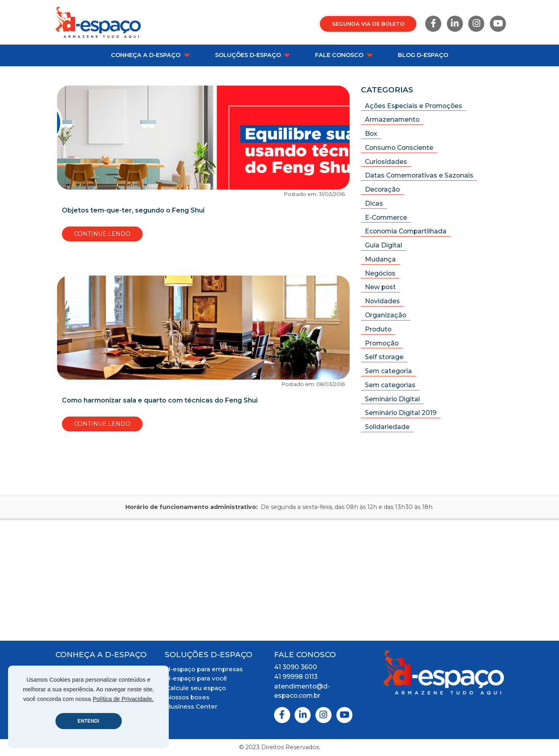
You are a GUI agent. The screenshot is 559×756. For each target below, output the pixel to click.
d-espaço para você (197, 678)
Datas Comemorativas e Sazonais (419, 175)
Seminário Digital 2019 (401, 413)
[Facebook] (433, 24)
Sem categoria (388, 371)
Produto (378, 329)
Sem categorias (390, 385)
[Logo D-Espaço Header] (98, 22)
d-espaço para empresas (204, 669)
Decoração (382, 189)
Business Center (192, 706)
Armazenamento (392, 120)
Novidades (382, 301)
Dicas (374, 203)
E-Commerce (386, 218)
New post (380, 287)
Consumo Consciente (399, 148)
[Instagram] (476, 24)
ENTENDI (88, 721)
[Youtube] (498, 24)
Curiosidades (386, 162)
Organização (386, 315)
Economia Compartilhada (406, 231)
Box (371, 134)
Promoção (382, 343)
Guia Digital (384, 245)
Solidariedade (387, 427)
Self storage (384, 357)
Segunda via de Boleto (368, 24)
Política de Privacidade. (123, 699)
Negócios (380, 273)
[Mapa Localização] (279, 580)
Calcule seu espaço (196, 688)
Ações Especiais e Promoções (414, 106)
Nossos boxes (188, 697)
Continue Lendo (102, 234)
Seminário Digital (392, 399)
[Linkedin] (455, 24)
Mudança (380, 259)
